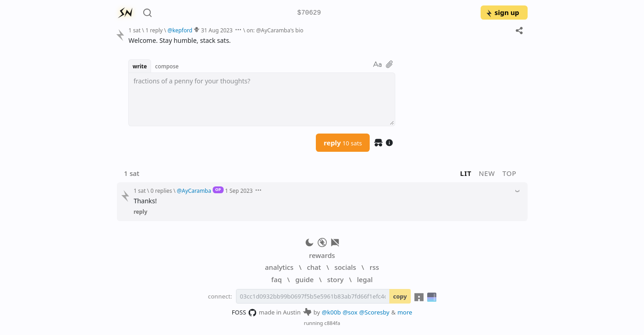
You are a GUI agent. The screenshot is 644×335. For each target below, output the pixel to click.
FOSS (244, 313)
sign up (502, 12)
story (335, 279)
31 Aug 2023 (217, 30)
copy (400, 296)
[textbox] (262, 99)
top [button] (510, 173)
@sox (350, 312)
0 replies (161, 191)
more (405, 312)
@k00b (331, 312)
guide (304, 279)
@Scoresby (374, 312)
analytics (279, 267)
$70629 (309, 13)
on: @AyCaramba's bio (275, 30)
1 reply (154, 30)
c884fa (332, 323)
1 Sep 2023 (239, 191)
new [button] (487, 173)
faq (276, 279)
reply (343, 143)
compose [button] (167, 66)
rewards (322, 255)
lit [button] (466, 173)
